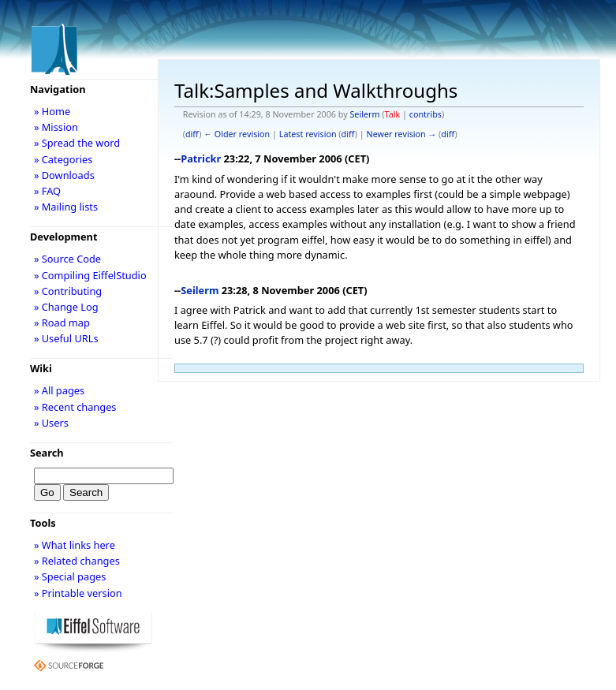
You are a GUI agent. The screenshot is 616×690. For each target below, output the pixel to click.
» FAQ (47, 191)
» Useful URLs (66, 338)
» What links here (75, 545)
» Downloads (64, 175)
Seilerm (364, 114)
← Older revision (237, 134)
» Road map (62, 323)
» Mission (56, 127)
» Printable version (78, 593)
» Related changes (77, 561)
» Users (51, 423)
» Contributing (68, 291)
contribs (426, 114)
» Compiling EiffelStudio (90, 275)
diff (192, 134)
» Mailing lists (66, 207)
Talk (393, 114)
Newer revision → (402, 134)
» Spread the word (77, 143)
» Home (52, 111)
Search (47, 453)
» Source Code (67, 259)
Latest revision (308, 134)
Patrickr (201, 159)
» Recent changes (75, 407)
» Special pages (70, 576)
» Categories (63, 159)
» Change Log (66, 307)
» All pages (59, 390)
